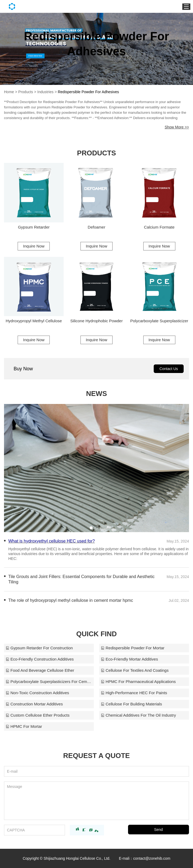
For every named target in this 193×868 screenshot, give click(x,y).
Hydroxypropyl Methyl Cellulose (34, 321)
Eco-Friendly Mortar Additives (129, 659)
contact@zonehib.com (152, 858)
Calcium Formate (159, 227)
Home (9, 92)
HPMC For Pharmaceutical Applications (138, 682)
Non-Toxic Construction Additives (37, 693)
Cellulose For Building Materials (131, 704)
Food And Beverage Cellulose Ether (40, 670)
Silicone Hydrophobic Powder (96, 321)
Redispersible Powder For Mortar (133, 648)
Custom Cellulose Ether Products (38, 715)
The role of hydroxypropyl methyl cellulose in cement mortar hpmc (71, 600)
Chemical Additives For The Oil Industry (138, 715)
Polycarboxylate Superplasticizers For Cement (49, 682)
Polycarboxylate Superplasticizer (159, 321)
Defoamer (96, 227)
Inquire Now (34, 246)
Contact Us (169, 369)
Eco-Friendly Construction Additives (40, 659)
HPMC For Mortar (24, 726)
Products (26, 92)
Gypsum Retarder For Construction (39, 648)
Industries (46, 92)
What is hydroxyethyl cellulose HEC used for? (52, 541)
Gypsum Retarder (34, 227)
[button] (91, 528)
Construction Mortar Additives (34, 704)
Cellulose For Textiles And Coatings (135, 670)
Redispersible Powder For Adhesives (88, 92)
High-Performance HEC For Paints (134, 693)
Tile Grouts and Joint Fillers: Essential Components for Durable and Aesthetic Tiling (81, 579)
